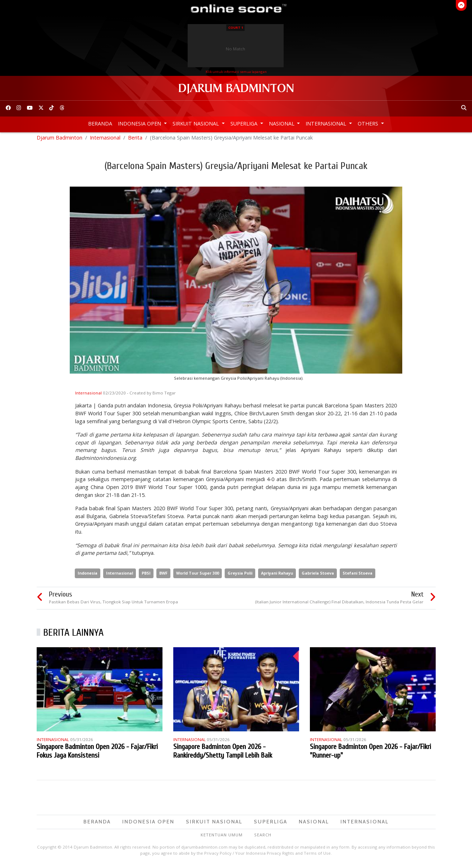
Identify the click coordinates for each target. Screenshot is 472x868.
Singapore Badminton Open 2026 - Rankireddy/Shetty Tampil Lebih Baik (223, 754)
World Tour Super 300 (198, 576)
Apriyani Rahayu (277, 576)
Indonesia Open (140, 124)
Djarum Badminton (59, 140)
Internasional (327, 124)
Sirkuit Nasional (196, 124)
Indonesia (88, 576)
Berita (135, 140)
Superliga (245, 124)
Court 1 (236, 28)
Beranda (100, 124)
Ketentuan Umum (222, 838)
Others (369, 124)
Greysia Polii (240, 576)
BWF (163, 576)
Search (263, 838)
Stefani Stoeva (358, 576)
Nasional (282, 124)
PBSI (146, 576)
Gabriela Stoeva (318, 576)
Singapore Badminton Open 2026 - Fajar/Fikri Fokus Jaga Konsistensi (97, 754)
